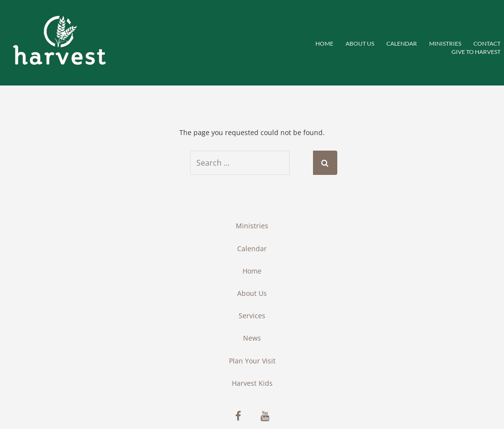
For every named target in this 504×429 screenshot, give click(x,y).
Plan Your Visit (252, 361)
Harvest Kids (252, 383)
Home (324, 43)
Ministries (252, 226)
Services (252, 316)
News (252, 338)
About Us (360, 43)
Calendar (402, 43)
